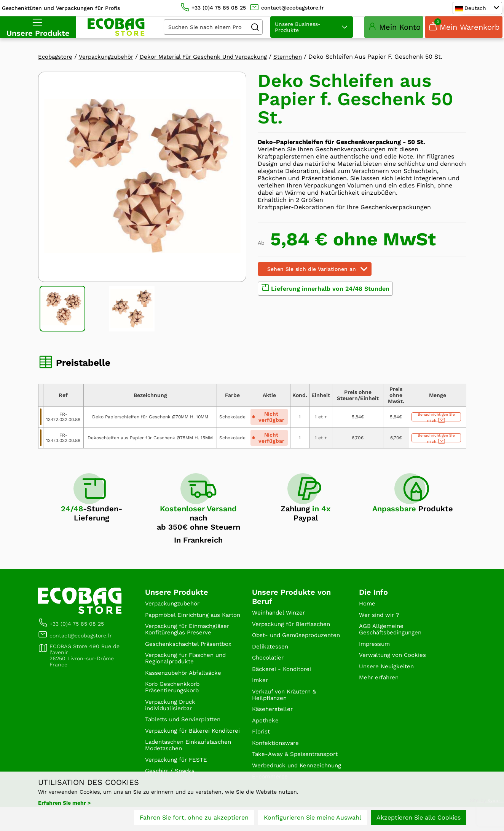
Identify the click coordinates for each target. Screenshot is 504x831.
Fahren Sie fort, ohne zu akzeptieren (194, 819)
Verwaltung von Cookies (395, 661)
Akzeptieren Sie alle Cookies (419, 819)
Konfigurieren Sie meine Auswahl (313, 819)
